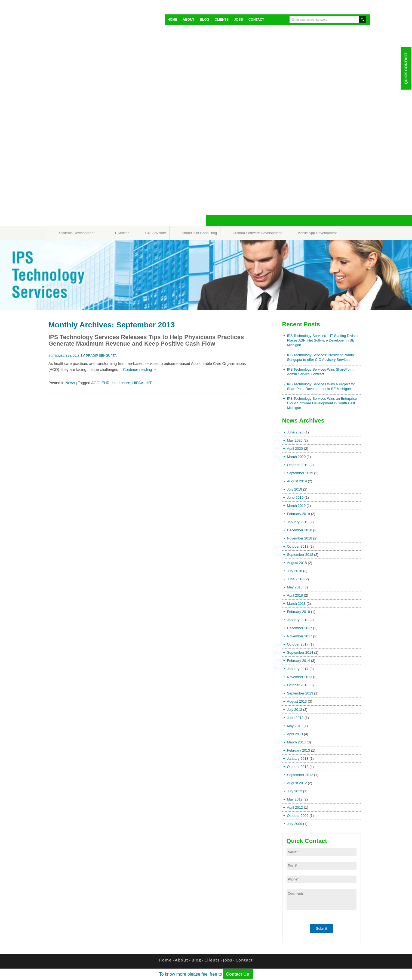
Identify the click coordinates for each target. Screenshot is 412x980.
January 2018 (298, 620)
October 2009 (298, 816)
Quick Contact (406, 68)
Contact (256, 20)
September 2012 (300, 775)
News (70, 383)
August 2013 (297, 701)
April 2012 (295, 807)
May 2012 (295, 799)
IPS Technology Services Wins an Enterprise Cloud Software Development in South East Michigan (322, 403)
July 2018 (295, 571)
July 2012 (295, 791)
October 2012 (298, 767)
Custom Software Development (257, 233)
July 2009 (295, 824)
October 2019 (298, 465)
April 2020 (295, 449)
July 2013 (295, 710)
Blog (205, 20)
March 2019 (296, 506)
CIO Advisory (156, 233)
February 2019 (299, 514)
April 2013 (295, 734)
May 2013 (295, 726)
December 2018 (300, 530)
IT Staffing (122, 233)
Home (173, 20)
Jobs (239, 20)
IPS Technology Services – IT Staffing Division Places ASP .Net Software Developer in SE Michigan (323, 340)
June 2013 (295, 718)
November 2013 (300, 677)
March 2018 (296, 604)
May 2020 (295, 440)
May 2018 (295, 587)
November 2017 (300, 636)
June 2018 (295, 579)
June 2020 (295, 432)
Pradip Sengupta (101, 356)
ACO (95, 383)
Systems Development (77, 233)
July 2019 (295, 489)
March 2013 (296, 742)
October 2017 (298, 644)
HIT (149, 383)
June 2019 (295, 497)
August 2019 (297, 481)
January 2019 (298, 522)
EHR (106, 383)
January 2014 (298, 669)
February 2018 (299, 612)
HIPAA (138, 383)
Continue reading (140, 370)
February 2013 (299, 750)
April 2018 (295, 595)
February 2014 (299, 661)
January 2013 (298, 759)
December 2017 (300, 628)
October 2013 (298, 685)
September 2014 (300, 652)
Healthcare (121, 383)
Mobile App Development (317, 233)
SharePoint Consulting (199, 233)
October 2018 (298, 546)
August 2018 (297, 563)
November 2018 (300, 538)
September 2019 (300, 473)
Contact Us (238, 974)
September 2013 (300, 693)
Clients (222, 20)
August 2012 (297, 783)
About (189, 20)
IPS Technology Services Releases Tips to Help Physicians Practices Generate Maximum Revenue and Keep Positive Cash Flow (146, 340)
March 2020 (296, 457)
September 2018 (300, 555)
